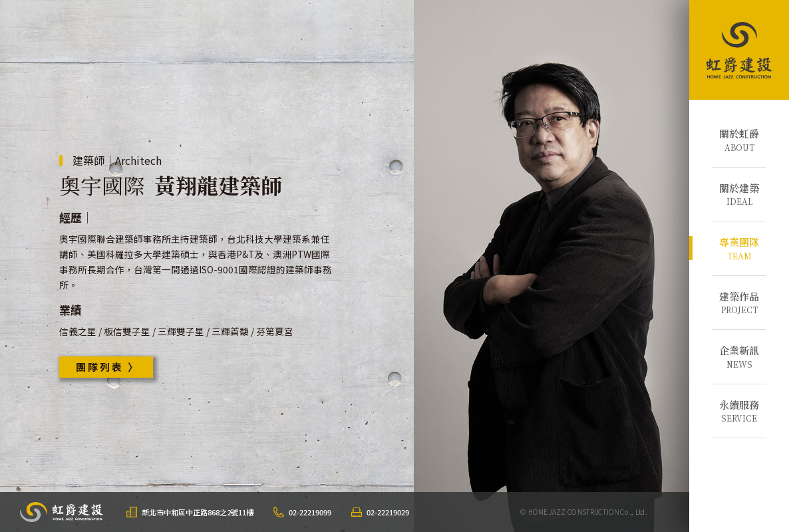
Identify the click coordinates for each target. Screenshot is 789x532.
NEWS (739, 356)
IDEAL (739, 194)
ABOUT (739, 140)
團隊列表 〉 (108, 367)
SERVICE (739, 411)
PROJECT (739, 303)
